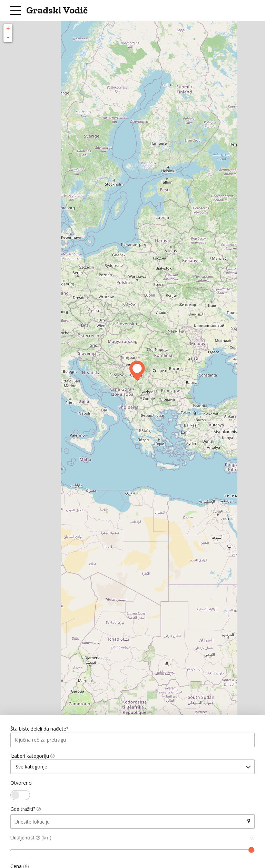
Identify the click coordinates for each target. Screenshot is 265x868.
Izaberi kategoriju (32, 756)
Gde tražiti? (26, 810)
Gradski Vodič (57, 10)
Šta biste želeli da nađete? (39, 729)
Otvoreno (21, 784)
